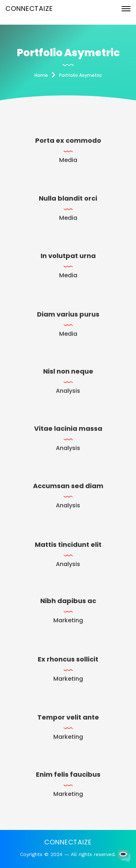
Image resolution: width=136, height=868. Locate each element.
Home (41, 75)
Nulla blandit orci (68, 200)
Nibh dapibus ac (68, 601)
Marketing (68, 621)
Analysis (68, 393)
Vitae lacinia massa (68, 429)
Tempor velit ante (68, 719)
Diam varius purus (68, 317)
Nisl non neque (68, 373)
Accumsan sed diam (68, 487)
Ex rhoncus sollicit (68, 661)
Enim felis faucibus (68, 776)
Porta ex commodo (68, 142)
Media (68, 161)
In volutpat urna (68, 257)
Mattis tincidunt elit (68, 547)
